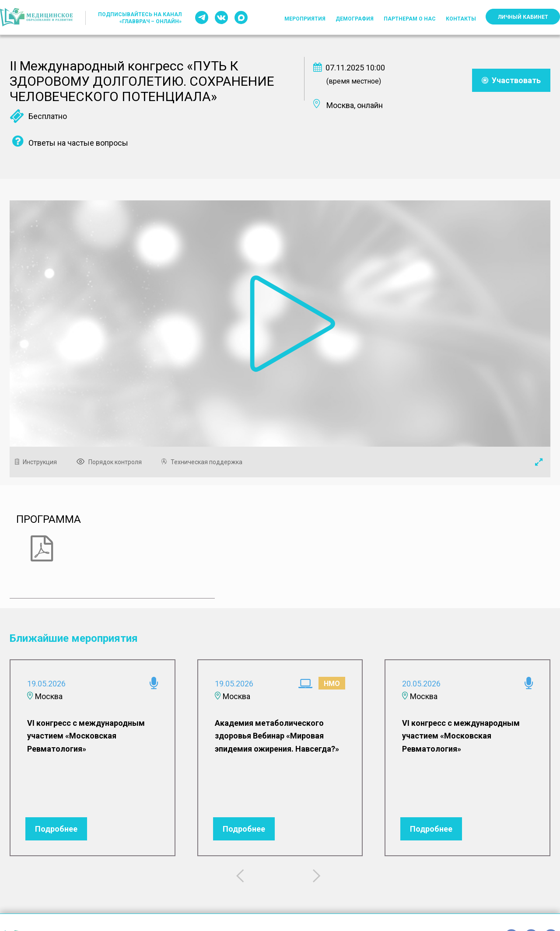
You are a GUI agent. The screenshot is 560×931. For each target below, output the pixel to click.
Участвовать (511, 80)
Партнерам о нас (410, 19)
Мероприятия (305, 19)
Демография (355, 19)
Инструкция (38, 462)
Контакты (461, 19)
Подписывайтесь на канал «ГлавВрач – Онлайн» (140, 18)
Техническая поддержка (204, 462)
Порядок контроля (111, 462)
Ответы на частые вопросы (69, 143)
